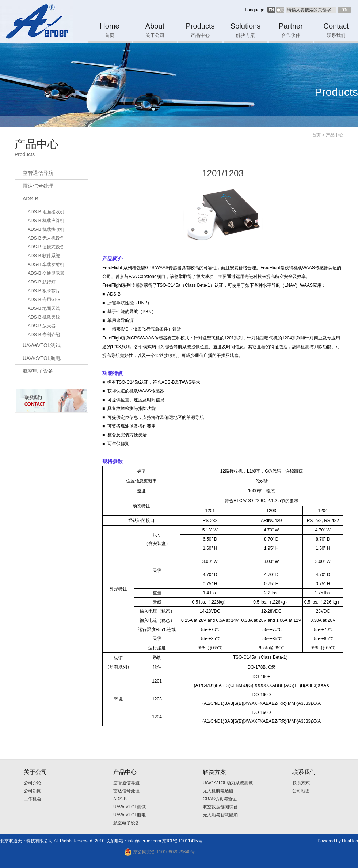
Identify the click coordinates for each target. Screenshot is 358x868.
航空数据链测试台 (220, 807)
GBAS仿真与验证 (220, 799)
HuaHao (350, 841)
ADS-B (31, 199)
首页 (316, 135)
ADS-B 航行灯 (42, 282)
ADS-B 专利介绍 (44, 335)
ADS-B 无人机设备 (46, 238)
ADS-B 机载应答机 (46, 221)
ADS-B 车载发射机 (46, 264)
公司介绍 (33, 783)
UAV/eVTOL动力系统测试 (228, 783)
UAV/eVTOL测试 (42, 345)
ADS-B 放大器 (42, 326)
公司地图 (301, 791)
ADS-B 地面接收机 (46, 212)
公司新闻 (33, 791)
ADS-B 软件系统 (44, 256)
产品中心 (335, 135)
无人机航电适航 (218, 791)
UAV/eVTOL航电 (42, 358)
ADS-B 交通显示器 (46, 273)
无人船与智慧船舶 (220, 815)
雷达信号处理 (38, 186)
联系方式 (301, 783)
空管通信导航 (38, 173)
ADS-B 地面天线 (44, 308)
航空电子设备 (38, 371)
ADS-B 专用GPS (44, 300)
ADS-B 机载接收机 (46, 229)
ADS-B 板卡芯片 (44, 291)
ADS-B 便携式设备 (46, 247)
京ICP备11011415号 (182, 841)
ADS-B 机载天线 (44, 317)
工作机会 (33, 799)
